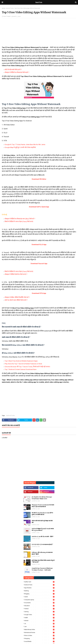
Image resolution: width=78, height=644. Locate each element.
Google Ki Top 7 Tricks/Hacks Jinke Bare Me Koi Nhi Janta (25, 144)
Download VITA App (39, 293)
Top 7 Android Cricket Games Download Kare (21, 369)
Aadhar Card (39, 582)
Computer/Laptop (39, 600)
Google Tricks (39, 615)
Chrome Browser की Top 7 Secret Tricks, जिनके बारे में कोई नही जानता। (27, 367)
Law (39, 627)
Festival (39, 609)
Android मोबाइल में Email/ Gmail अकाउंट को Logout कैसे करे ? (43, 530)
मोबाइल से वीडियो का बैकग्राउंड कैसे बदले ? (17, 72)
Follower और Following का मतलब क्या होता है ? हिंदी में (42, 553)
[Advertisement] (39, 33)
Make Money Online (39, 630)
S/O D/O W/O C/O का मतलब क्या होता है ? (42, 544)
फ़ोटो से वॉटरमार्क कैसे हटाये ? (13, 70)
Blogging (39, 594)
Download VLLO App (39, 244)
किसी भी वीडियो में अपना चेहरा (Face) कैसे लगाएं (19, 221)
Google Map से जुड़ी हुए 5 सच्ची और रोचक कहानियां (20, 147)
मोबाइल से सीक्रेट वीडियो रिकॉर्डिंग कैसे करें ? (17, 297)
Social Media (39, 641)
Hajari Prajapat (7, 16)
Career (39, 597)
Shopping (39, 638)
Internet (39, 621)
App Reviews (39, 588)
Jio (39, 624)
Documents (39, 603)
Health (39, 618)
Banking (39, 591)
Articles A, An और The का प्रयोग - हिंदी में (42, 537)
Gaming (39, 612)
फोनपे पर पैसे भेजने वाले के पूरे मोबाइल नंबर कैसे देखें (42, 522)
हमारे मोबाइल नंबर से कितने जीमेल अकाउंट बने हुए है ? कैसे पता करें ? (43, 561)
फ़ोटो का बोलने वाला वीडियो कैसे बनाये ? (16, 300)
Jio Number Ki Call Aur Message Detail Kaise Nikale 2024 (42, 498)
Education (39, 606)
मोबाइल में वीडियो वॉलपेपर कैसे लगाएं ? (16, 274)
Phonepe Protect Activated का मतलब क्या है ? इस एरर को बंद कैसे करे (43, 506)
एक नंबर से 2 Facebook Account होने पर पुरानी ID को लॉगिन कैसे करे (42, 514)
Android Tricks (10, 8)
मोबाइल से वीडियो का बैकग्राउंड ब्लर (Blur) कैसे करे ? (20, 219)
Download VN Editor (39, 179)
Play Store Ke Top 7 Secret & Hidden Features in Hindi (23, 364)
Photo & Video (39, 635)
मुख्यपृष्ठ (4, 8)
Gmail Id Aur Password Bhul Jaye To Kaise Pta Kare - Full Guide (42, 569)
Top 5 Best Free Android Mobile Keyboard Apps (21, 361)
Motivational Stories (39, 632)
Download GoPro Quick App (39, 207)
